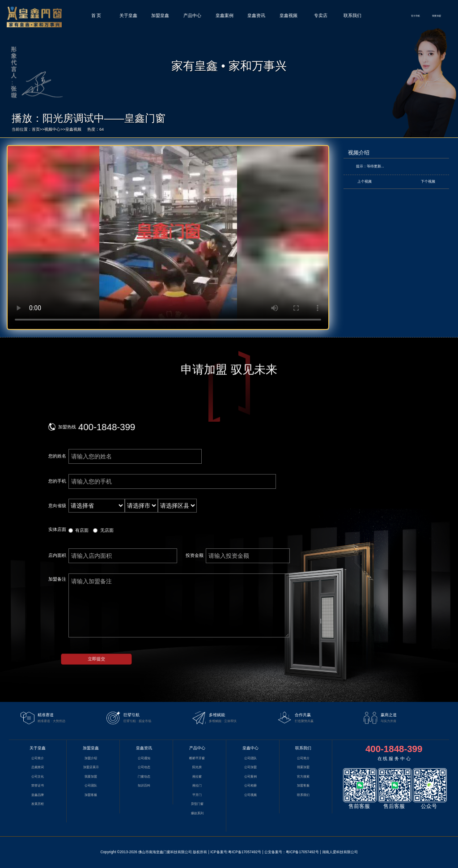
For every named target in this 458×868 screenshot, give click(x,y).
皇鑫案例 (225, 15)
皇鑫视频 (288, 15)
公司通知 (144, 758)
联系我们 (352, 15)
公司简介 (38, 758)
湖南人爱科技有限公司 (340, 852)
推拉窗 (197, 777)
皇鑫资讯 (256, 15)
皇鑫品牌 (38, 795)
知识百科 (144, 786)
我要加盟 (437, 16)
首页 (36, 129)
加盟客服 (91, 795)
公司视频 (250, 795)
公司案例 (250, 777)
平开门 (197, 795)
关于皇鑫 (128, 15)
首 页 (96, 15)
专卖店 (321, 15)
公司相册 (250, 786)
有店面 (82, 530)
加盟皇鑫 (160, 15)
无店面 (107, 530)
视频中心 (52, 129)
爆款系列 (197, 813)
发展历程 (38, 804)
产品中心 (192, 15)
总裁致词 (38, 767)
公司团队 (91, 786)
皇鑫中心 (250, 748)
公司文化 (38, 777)
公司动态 (144, 767)
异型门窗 (197, 804)
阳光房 (197, 767)
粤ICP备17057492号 (245, 852)
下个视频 (428, 182)
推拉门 (197, 786)
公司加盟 (250, 767)
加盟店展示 (91, 767)
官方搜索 (303, 777)
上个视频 (365, 182)
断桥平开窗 (197, 758)
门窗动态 (144, 777)
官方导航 (416, 16)
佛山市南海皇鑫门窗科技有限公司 (165, 852)
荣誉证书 (38, 786)
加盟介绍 (91, 758)
